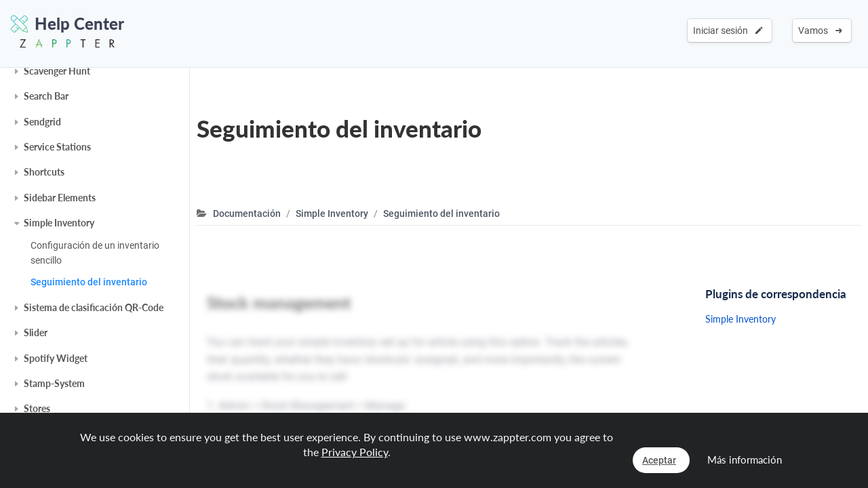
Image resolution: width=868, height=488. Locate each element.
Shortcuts (44, 172)
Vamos (820, 30)
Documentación (247, 213)
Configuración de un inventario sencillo (95, 253)
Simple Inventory (59, 223)
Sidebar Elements (60, 198)
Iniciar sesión (728, 30)
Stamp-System (54, 383)
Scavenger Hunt (57, 71)
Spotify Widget (56, 358)
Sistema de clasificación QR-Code (94, 307)
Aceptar (659, 460)
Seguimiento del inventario (89, 282)
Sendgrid (42, 122)
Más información (745, 460)
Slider (36, 332)
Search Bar (46, 96)
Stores (37, 408)
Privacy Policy (355, 452)
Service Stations (57, 147)
